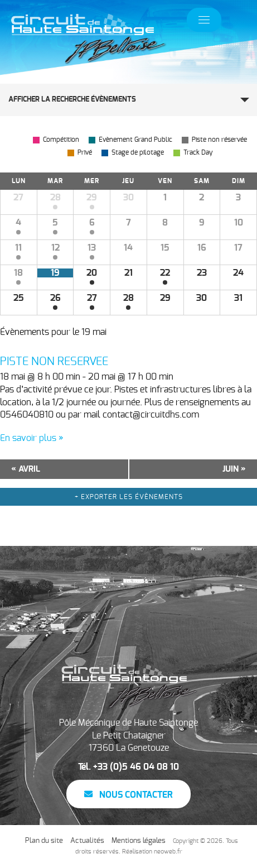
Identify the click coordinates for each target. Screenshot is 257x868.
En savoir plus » (32, 438)
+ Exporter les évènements (129, 497)
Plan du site (44, 841)
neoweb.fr (168, 852)
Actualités (87, 841)
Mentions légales (139, 841)
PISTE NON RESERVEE (54, 362)
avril (26, 469)
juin (234, 469)
